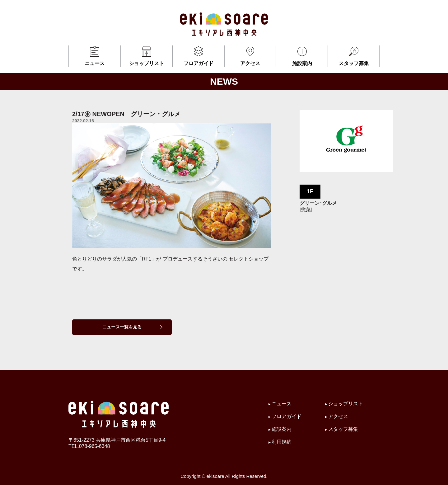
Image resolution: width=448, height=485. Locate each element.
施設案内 (302, 56)
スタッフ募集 (354, 56)
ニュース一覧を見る (122, 327)
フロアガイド (198, 56)
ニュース (95, 56)
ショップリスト (147, 56)
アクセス (250, 56)
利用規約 (282, 442)
